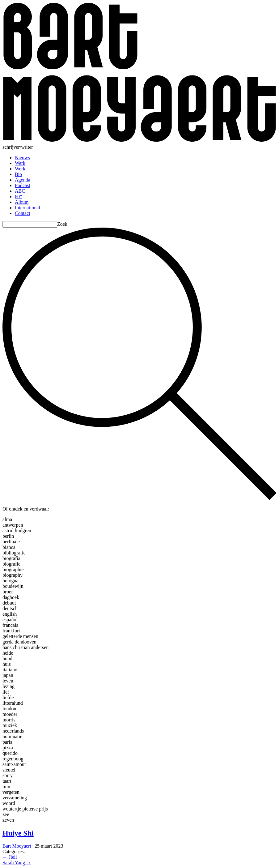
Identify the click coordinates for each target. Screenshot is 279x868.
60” (18, 197)
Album (22, 202)
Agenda (23, 180)
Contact (23, 213)
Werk (20, 163)
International (27, 208)
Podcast (23, 185)
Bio (18, 174)
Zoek (62, 224)
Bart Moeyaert (17, 846)
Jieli (10, 857)
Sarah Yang (17, 863)
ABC (20, 191)
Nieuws (22, 158)
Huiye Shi (18, 833)
